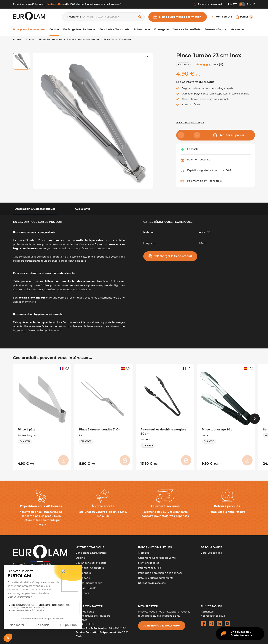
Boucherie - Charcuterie (90, 565)
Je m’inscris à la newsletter (162, 623)
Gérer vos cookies (211, 550)
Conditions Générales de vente (157, 555)
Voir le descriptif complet (190, 123)
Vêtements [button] (238, 30)
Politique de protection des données (160, 570)
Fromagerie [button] (161, 30)
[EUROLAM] (29, 17)
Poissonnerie (84, 570)
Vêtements (82, 590)
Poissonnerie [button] (142, 30)
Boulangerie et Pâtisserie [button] (79, 30)
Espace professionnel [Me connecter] (208, 4)
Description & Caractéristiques (35, 209)
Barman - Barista (86, 585)
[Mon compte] (222, 17)
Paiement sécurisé (150, 565)
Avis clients (82, 209)
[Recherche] (103, 17)
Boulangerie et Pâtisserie (91, 560)
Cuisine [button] (54, 30)
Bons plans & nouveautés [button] (29, 30)
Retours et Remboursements (156, 575)
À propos (144, 550)
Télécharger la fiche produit (170, 256)
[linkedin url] (219, 621)
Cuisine (80, 555)
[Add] (197, 135)
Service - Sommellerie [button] (187, 30)
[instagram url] (211, 621)
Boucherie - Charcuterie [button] (114, 30)
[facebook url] (203, 621)
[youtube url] (227, 621)
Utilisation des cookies (152, 580)
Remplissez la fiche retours (227, 509)
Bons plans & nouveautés (91, 550)
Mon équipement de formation (178, 17)
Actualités (207, 609)
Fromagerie (83, 575)
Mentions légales (149, 560)
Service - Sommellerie (89, 580)
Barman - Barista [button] (216, 30)
